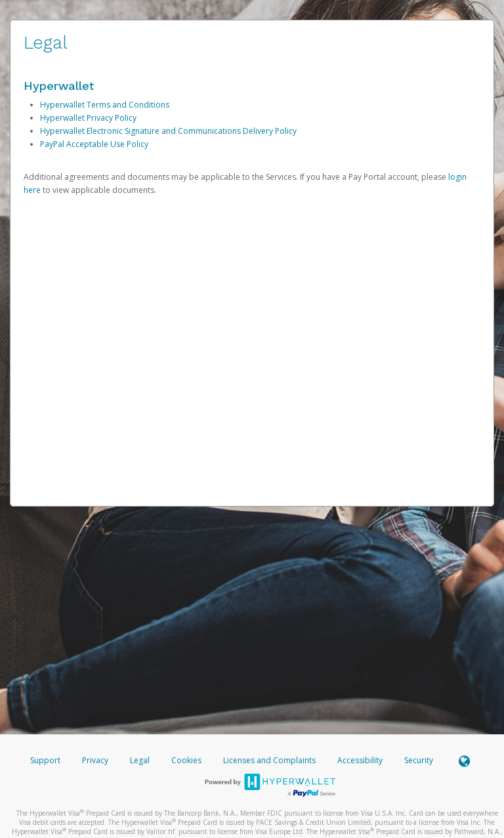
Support (45, 760)
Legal (140, 760)
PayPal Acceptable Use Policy (94, 144)
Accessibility (360, 760)
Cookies (186, 760)
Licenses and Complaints (270, 760)
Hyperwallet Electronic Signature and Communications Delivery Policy (168, 131)
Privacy (95, 760)
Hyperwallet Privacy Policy (88, 118)
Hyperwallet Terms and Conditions (105, 105)
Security (419, 760)
